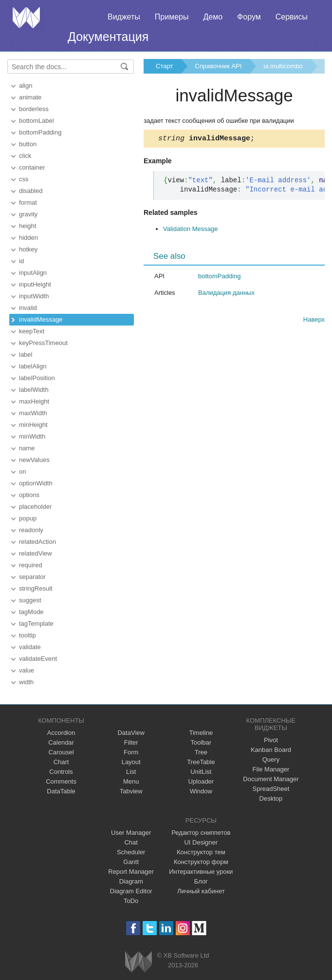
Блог (201, 881)
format (28, 202)
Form (131, 752)
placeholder (35, 507)
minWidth (32, 436)
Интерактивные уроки (201, 872)
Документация (108, 37)
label (26, 355)
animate (30, 97)
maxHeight (34, 401)
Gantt (131, 862)
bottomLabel (37, 121)
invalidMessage (41, 319)
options (29, 495)
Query (271, 759)
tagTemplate (36, 624)
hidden (28, 238)
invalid (28, 308)
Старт (164, 66)
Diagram (131, 881)
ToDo (131, 901)
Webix (138, 962)
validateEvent (38, 659)
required (31, 565)
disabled (31, 191)
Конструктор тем (201, 852)
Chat (131, 842)
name (27, 448)
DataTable (61, 791)
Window (201, 791)
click (25, 156)
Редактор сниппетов (201, 833)
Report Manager (131, 872)
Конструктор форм (201, 862)
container (32, 167)
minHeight (33, 425)
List (131, 772)
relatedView (36, 553)
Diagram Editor (131, 891)
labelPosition (37, 378)
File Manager (271, 769)
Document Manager (271, 779)
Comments (61, 781)
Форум (249, 17)
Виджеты (124, 17)
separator (32, 577)
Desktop (271, 798)
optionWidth (36, 483)
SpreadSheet (271, 789)
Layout (131, 762)
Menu (131, 781)
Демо (213, 17)
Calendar (61, 742)
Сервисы (292, 17)
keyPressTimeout (43, 343)
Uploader (201, 781)
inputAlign (33, 273)
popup (28, 518)
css (24, 179)
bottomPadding (40, 132)
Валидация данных (226, 294)
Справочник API (218, 66)
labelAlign (33, 366)
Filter (131, 742)
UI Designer (201, 842)
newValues (34, 460)
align (26, 86)
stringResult (36, 588)
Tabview (131, 791)
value (27, 670)
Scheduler (131, 852)
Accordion (61, 733)
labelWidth (34, 390)
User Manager (131, 833)
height (28, 226)
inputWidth (34, 296)
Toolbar (201, 742)
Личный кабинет (201, 891)
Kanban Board (271, 750)
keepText (32, 331)
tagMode (31, 612)
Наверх (314, 321)
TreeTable (201, 762)
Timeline (201, 733)
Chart (61, 762)
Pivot (271, 740)
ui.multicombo (283, 66)
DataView (131, 733)
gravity (28, 214)
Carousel (61, 752)
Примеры (172, 17)
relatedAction (37, 542)
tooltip (28, 635)
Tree (201, 752)
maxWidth (33, 413)
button (28, 144)
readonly (31, 530)
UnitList (201, 772)
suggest (30, 600)
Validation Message (191, 230)
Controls (61, 772)
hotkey (28, 249)
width (26, 682)
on (22, 471)
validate (30, 647)
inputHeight (35, 284)
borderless (34, 109)
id (21, 261)
